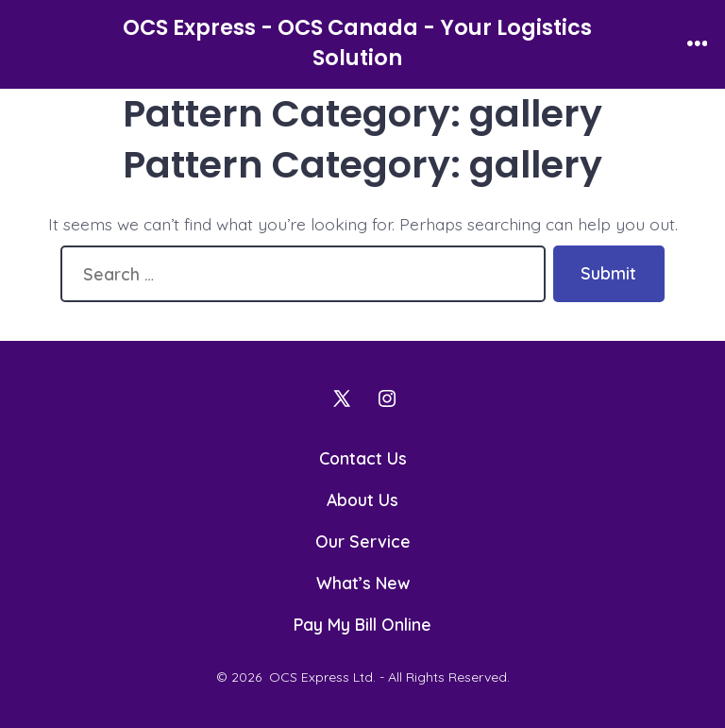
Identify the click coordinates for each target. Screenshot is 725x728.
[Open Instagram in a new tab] (387, 398)
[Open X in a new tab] (342, 398)
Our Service (363, 541)
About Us (362, 499)
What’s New (363, 583)
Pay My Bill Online (362, 624)
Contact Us (363, 458)
